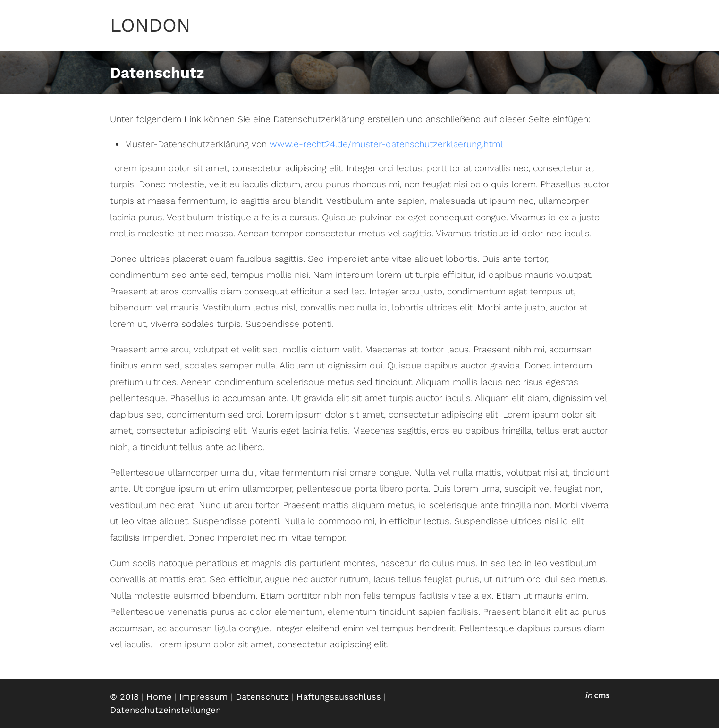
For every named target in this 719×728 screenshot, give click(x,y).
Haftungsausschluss (339, 697)
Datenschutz (262, 697)
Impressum (204, 697)
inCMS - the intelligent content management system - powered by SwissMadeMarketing (597, 696)
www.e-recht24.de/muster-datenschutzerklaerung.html (386, 144)
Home (159, 697)
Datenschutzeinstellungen (165, 710)
